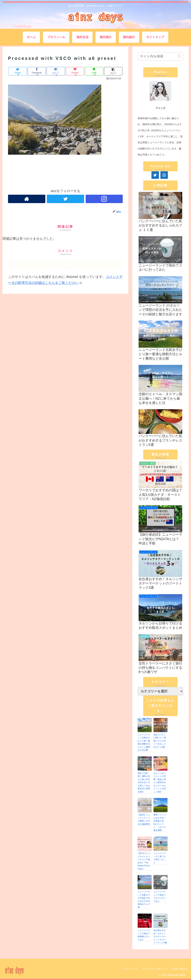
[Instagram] (164, 175)
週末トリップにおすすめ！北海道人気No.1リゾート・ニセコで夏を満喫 (160, 822)
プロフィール (130, 969)
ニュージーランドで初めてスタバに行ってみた (160, 896)
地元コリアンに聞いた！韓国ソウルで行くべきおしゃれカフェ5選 (160, 741)
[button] (179, 56)
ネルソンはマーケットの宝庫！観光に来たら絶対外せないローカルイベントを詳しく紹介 (160, 782)
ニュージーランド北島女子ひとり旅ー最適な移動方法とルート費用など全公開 (144, 742)
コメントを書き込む (65, 265)
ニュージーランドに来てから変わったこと (160, 858)
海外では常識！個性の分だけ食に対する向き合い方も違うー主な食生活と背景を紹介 (144, 782)
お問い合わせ (180, 969)
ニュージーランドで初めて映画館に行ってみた (144, 935)
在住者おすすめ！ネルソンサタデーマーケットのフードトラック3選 (160, 936)
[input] (160, 56)
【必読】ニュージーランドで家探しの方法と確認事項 (144, 819)
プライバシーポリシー (155, 969)
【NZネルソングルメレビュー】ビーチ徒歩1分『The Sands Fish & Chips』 (144, 861)
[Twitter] (155, 175)
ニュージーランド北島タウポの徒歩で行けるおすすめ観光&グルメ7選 (144, 899)
